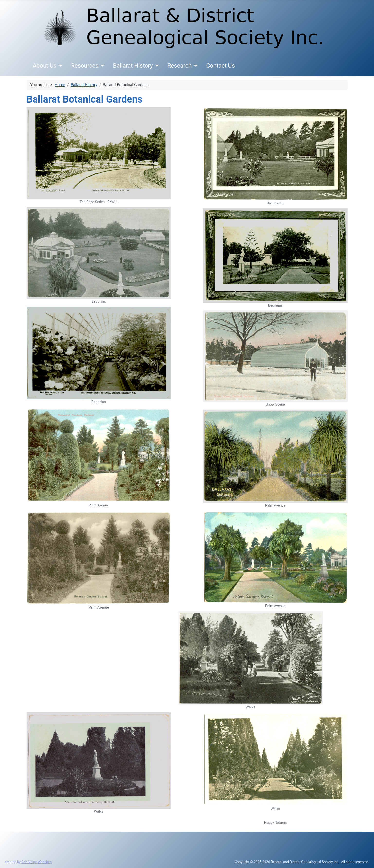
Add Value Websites (36, 862)
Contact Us (220, 66)
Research (179, 66)
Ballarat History (133, 66)
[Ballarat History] (156, 66)
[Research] (195, 66)
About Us (45, 66)
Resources (85, 66)
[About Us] (59, 66)
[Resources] (101, 66)
